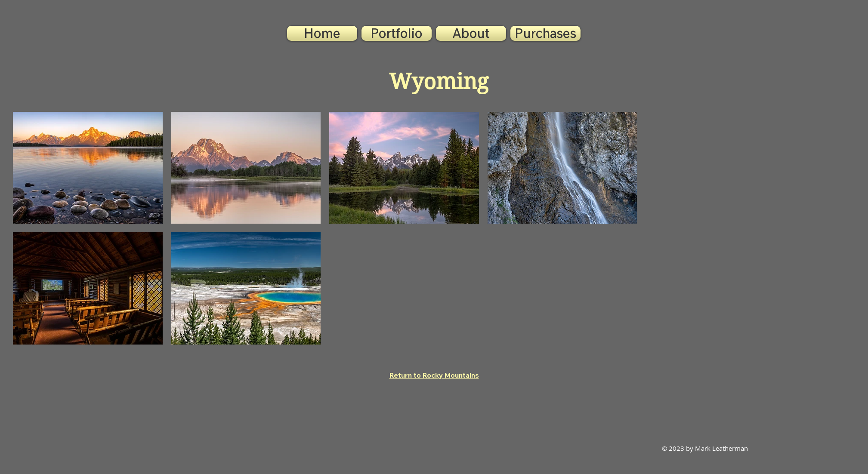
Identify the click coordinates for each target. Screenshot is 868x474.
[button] (397, 33)
